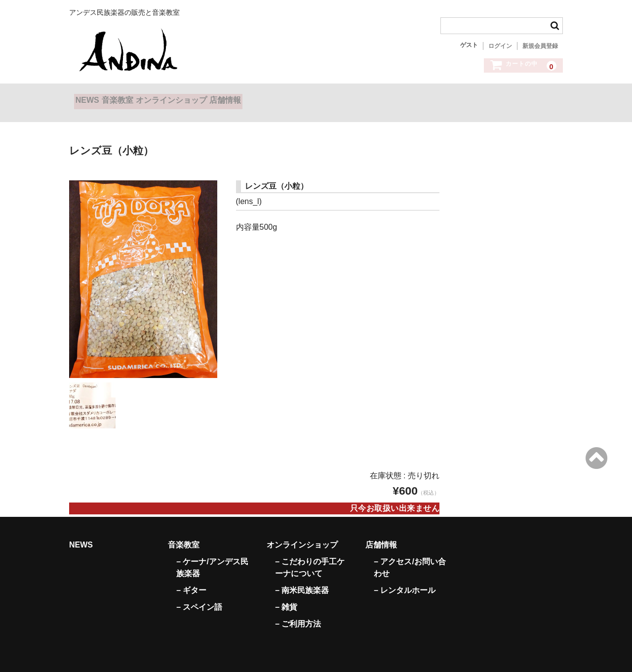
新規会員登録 (540, 46)
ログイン (500, 46)
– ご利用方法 (298, 612)
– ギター (191, 578)
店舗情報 (290, 98)
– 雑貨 (286, 595)
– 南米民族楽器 (302, 578)
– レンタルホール (405, 578)
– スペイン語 (199, 595)
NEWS (92, 98)
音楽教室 (143, 98)
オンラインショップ (216, 98)
